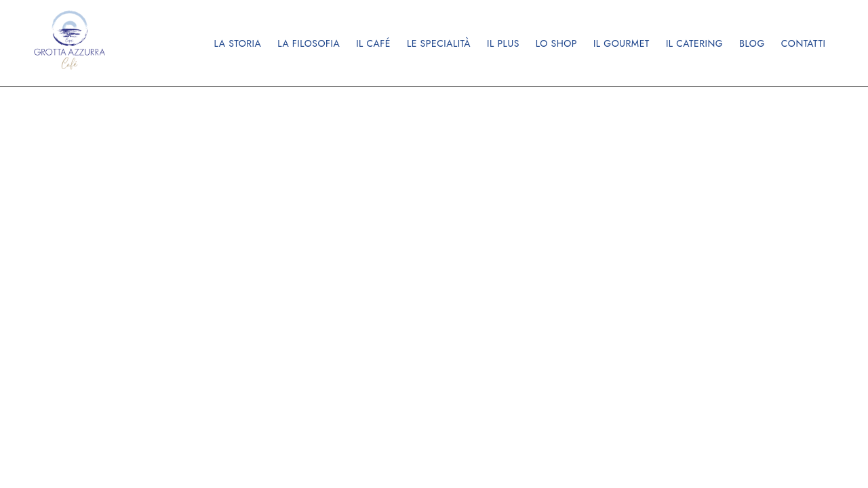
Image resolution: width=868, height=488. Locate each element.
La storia (237, 43)
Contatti (804, 43)
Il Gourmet (622, 43)
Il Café (373, 43)
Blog (752, 43)
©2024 (639, 169)
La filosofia (309, 43)
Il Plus (503, 43)
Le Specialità (439, 43)
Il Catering (694, 43)
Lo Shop (556, 43)
